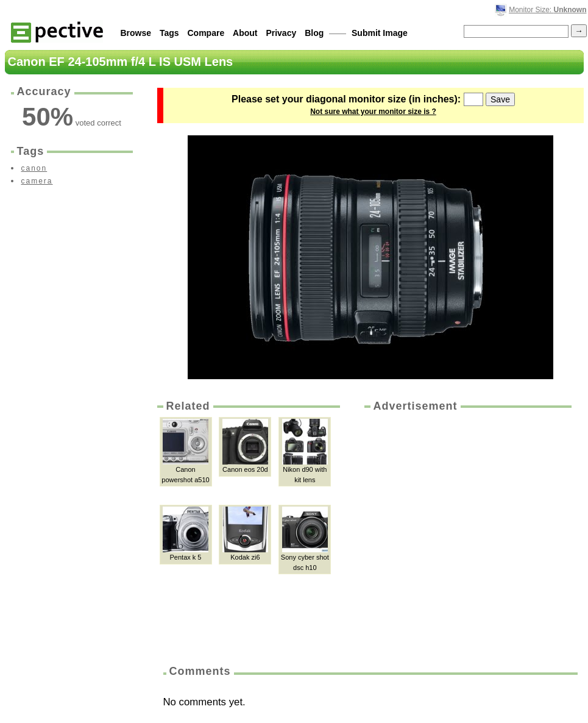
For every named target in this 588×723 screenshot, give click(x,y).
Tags (169, 33)
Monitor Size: (547, 10)
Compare (206, 33)
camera (37, 181)
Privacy (281, 33)
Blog (314, 33)
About (245, 33)
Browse (136, 33)
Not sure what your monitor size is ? (373, 112)
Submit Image (380, 33)
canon (34, 168)
